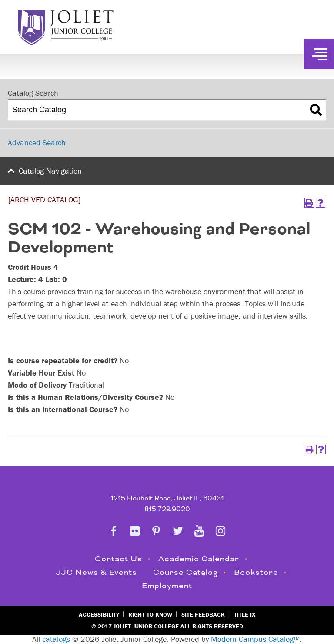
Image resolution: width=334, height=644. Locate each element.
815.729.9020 (167, 509)
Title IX (245, 614)
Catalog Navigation (50, 171)
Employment (167, 586)
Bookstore (256, 572)
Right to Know (150, 614)
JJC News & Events (97, 572)
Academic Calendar (199, 559)
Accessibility (99, 614)
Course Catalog (185, 572)
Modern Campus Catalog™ (255, 639)
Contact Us (119, 559)
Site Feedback (203, 614)
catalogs (56, 639)
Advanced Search (37, 143)
